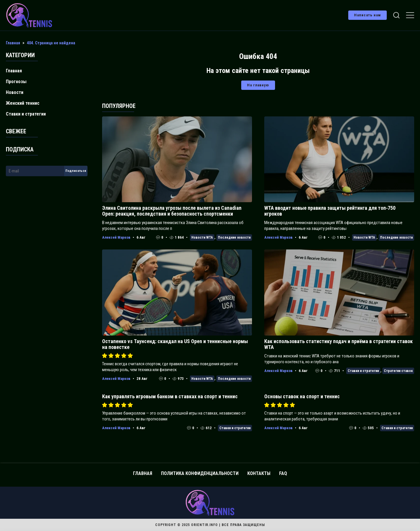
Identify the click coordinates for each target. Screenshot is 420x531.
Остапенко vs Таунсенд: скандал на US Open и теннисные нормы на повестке (175, 344)
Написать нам (367, 15)
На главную (258, 85)
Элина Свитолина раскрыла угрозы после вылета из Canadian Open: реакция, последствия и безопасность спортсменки (172, 211)
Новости (15, 92)
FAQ (283, 473)
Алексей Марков (116, 237)
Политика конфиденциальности (200, 473)
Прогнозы (16, 82)
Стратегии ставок (398, 371)
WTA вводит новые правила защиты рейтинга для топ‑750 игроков (330, 211)
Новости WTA (202, 237)
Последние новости (234, 237)
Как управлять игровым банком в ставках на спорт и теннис (170, 396)
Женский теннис (23, 103)
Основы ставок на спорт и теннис (302, 396)
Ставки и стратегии (363, 371)
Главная (14, 71)
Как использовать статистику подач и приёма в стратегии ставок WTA (338, 344)
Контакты (259, 473)
